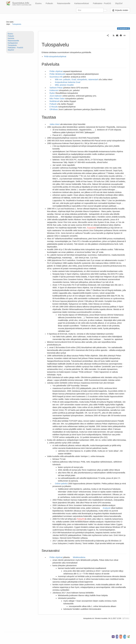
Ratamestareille (64, 3)
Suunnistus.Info (56, 77)
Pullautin (49, 3)
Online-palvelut (61, 484)
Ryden (52, 93)
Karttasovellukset (82, 3)
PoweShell (91, 228)
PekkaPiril (81, 519)
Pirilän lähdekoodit (57, 74)
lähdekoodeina (79, 557)
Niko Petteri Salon (57, 99)
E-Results (54, 107)
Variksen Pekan (56, 88)
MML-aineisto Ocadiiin (64, 85)
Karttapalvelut (13, 43)
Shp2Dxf (119, 3)
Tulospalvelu (17, 24)
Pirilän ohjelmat (56, 71)
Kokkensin (54, 90)
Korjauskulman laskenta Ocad (68, 82)
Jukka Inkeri (55, 124)
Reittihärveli (54, 101)
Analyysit (106, 508)
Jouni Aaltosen (56, 96)
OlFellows (54, 109)
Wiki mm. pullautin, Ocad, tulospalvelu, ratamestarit (77, 79)
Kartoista (11, 38)
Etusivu (38, 3)
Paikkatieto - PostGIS (102, 3)
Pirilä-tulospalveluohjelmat (55, 56)
